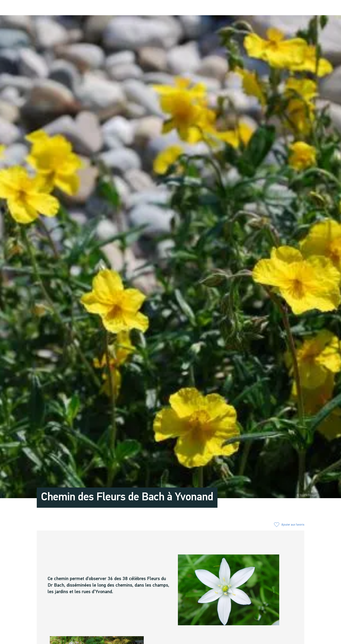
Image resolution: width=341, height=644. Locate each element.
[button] (269, 8)
